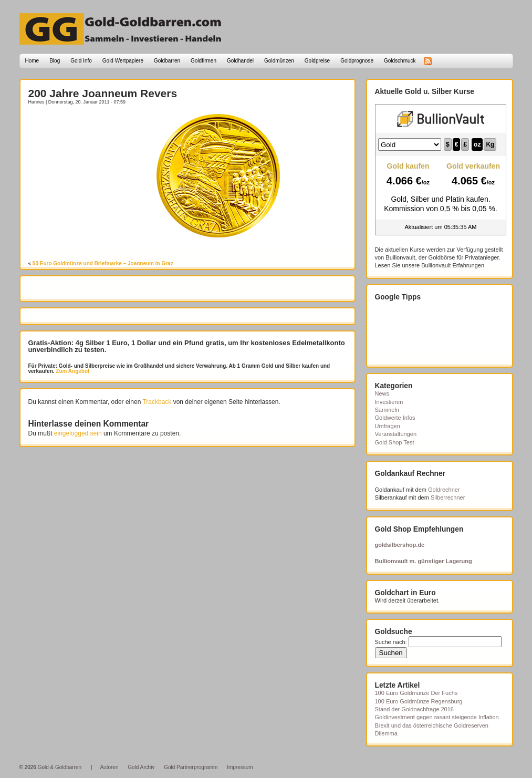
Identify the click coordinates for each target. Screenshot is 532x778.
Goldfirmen (204, 61)
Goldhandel (240, 61)
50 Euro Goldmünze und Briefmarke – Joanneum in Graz (103, 263)
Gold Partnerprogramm (191, 767)
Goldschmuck (400, 61)
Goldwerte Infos (395, 418)
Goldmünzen (279, 61)
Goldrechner (444, 490)
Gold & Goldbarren (60, 767)
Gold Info (81, 61)
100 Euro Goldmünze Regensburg (419, 701)
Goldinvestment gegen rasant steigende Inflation (437, 717)
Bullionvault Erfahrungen (453, 265)
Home (32, 61)
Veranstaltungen (396, 434)
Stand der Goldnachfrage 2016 (414, 709)
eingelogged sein (78, 433)
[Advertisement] (90, 130)
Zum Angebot (72, 371)
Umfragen (388, 426)
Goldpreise (317, 61)
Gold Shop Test (395, 442)
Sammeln (387, 410)
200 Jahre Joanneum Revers (103, 93)
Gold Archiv (141, 767)
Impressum (240, 767)
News (382, 393)
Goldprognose (357, 61)
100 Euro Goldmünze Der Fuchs (416, 693)
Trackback (157, 402)
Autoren (109, 767)
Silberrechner (448, 497)
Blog (55, 61)
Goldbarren (167, 61)
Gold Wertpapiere (123, 61)
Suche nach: (391, 642)
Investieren (389, 402)
